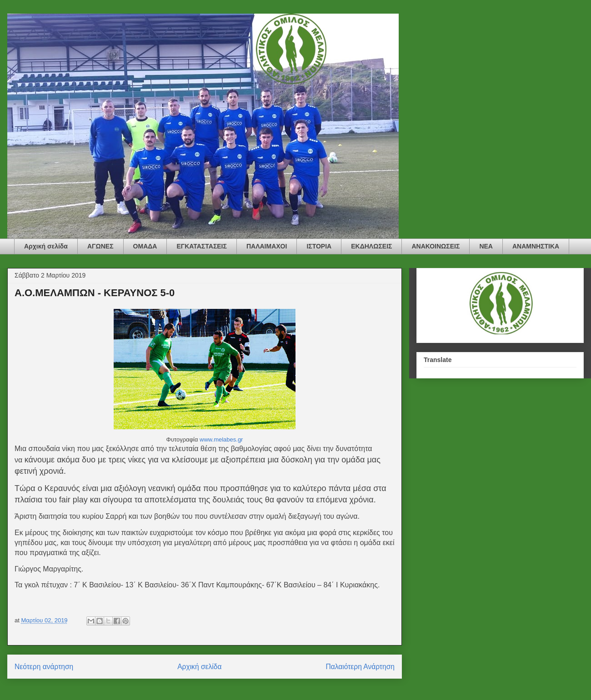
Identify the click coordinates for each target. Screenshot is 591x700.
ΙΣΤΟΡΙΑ (319, 246)
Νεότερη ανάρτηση (44, 667)
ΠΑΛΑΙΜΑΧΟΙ (267, 246)
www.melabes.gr (221, 439)
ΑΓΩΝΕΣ (100, 246)
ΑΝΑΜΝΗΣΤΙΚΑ (536, 246)
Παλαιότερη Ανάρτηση (360, 667)
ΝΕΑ (486, 246)
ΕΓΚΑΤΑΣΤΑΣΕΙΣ (202, 246)
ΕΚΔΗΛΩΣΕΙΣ (371, 246)
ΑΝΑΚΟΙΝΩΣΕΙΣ (436, 246)
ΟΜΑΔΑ (145, 246)
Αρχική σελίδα (46, 246)
